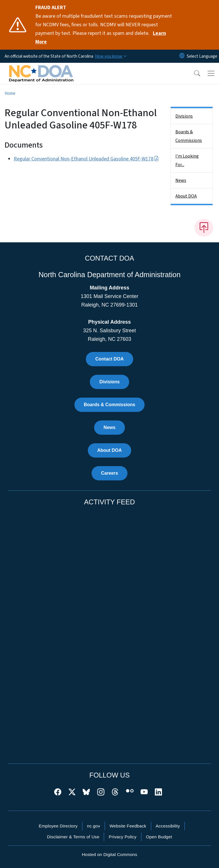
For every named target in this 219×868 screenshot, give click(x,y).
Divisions (184, 116)
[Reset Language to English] (182, 56)
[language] (202, 56)
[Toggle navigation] (211, 73)
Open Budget (159, 837)
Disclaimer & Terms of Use (73, 837)
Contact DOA (109, 359)
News (181, 180)
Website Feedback (128, 826)
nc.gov (94, 826)
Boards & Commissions (189, 136)
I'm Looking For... (187, 160)
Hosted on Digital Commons (109, 854)
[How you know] (111, 56)
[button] (193, 73)
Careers (109, 473)
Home (10, 93)
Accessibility (168, 826)
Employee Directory (58, 826)
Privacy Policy (122, 837)
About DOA (186, 196)
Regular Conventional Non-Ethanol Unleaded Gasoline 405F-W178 (86, 159)
